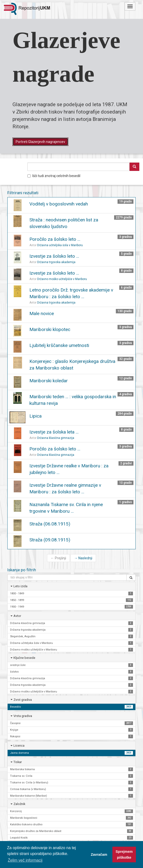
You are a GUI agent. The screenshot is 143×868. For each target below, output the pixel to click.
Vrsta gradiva (23, 716)
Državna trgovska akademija (56, 262)
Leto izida (20, 586)
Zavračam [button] (99, 855)
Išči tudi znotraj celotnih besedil (54, 176)
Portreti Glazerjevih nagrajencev (40, 142)
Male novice (42, 313)
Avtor (17, 616)
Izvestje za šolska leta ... (54, 432)
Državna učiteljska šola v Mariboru (60, 245)
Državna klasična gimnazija (56, 438)
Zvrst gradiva (23, 700)
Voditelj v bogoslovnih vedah (59, 204)
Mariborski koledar (49, 381)
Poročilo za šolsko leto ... (55, 239)
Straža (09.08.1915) (50, 540)
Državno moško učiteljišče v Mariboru (62, 279)
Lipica (36, 416)
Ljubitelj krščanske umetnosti (59, 345)
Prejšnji (58, 558)
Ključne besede (24, 658)
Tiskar (18, 762)
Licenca (19, 746)
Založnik (19, 804)
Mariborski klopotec (50, 329)
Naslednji (83, 558)
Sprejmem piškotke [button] (124, 855)
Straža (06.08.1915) (50, 524)
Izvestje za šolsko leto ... (54, 256)
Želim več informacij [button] (25, 860)
